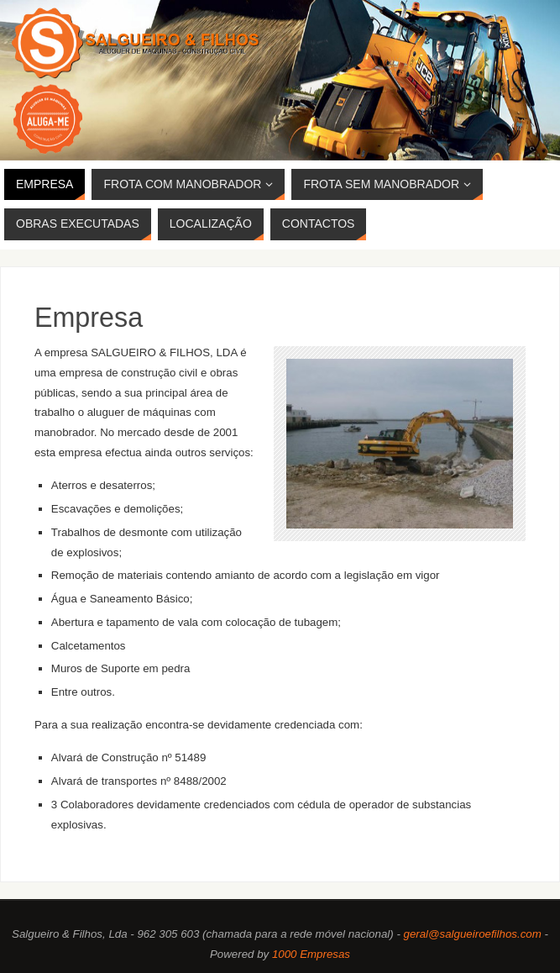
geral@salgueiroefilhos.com (473, 934)
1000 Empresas (311, 954)
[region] (280, 80)
